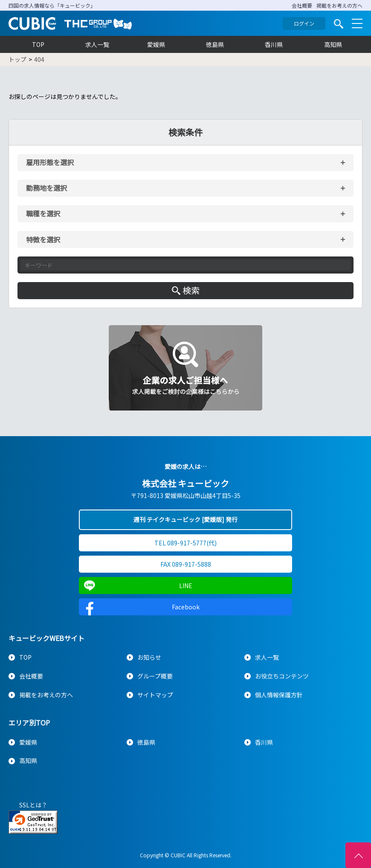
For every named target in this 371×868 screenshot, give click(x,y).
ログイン (304, 23)
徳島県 (215, 44)
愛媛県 (156, 44)
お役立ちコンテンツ (282, 676)
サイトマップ (155, 695)
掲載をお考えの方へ (339, 5)
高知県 (333, 44)
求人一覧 (97, 44)
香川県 (274, 44)
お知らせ (149, 657)
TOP (38, 44)
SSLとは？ (33, 805)
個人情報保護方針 (279, 695)
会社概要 (302, 5)
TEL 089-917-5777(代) (185, 543)
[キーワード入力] (185, 265)
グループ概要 (155, 676)
